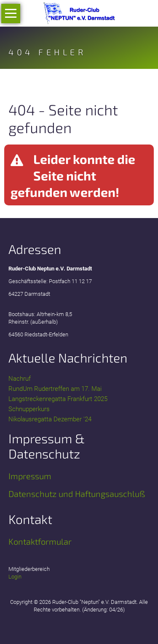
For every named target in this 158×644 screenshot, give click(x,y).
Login (15, 577)
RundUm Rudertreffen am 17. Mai (55, 389)
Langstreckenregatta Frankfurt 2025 (58, 399)
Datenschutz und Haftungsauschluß (77, 494)
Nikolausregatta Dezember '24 (50, 419)
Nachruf (20, 379)
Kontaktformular (40, 541)
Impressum (30, 476)
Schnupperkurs (29, 409)
